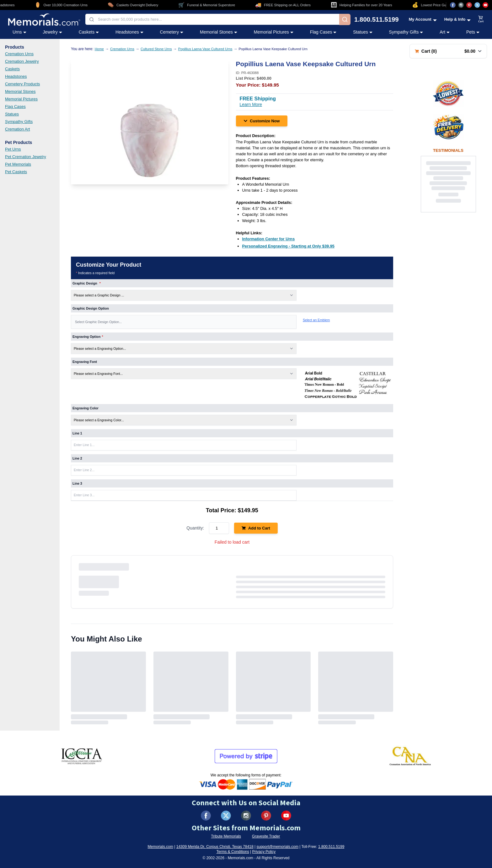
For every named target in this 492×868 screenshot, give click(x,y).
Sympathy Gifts (19, 122)
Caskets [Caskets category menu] (89, 32)
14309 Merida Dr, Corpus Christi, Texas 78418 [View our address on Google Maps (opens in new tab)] (215, 847)
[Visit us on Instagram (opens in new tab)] (461, 5)
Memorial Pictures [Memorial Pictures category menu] (274, 32)
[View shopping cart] (481, 19)
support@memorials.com (277, 847)
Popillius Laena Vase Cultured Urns (205, 49)
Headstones (16, 76)
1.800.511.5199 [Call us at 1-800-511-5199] (377, 19)
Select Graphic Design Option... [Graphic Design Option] (98, 322)
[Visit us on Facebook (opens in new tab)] (453, 5)
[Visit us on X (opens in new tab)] (477, 5)
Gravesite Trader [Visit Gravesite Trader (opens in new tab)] (266, 836)
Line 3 (77, 483)
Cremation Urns (19, 54)
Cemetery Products (22, 84)
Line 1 (77, 433)
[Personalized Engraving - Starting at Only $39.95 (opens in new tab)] (288, 246)
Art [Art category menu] (445, 32)
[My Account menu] (423, 19)
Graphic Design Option (91, 308)
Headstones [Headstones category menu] (129, 32)
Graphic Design (87, 283)
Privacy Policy (264, 852)
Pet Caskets (16, 172)
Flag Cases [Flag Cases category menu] (323, 32)
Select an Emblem (316, 320)
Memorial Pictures (21, 99)
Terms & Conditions (233, 852)
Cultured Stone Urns (156, 49)
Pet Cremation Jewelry (26, 157)
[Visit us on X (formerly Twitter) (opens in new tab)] (226, 816)
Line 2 (77, 458)
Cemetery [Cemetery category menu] (172, 32)
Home (99, 49)
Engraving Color (86, 408)
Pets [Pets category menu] (473, 32)
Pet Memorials (18, 164)
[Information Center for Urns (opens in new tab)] (269, 239)
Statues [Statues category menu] (363, 32)
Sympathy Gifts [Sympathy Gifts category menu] (406, 32)
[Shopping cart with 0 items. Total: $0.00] (448, 51)
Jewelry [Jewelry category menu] (52, 32)
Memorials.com (160, 847)
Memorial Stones (20, 91)
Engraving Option (88, 337)
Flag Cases (15, 107)
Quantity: (195, 528)
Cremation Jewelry (22, 61)
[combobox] (212, 19)
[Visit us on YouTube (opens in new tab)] (485, 5)
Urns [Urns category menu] (19, 32)
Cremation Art (17, 129)
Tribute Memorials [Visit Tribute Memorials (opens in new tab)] (226, 836)
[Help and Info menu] (458, 19)
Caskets (12, 69)
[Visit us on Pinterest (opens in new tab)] (469, 5)
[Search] (345, 19)
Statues (12, 114)
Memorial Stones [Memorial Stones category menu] (219, 32)
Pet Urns (13, 149)
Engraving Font (85, 362)
